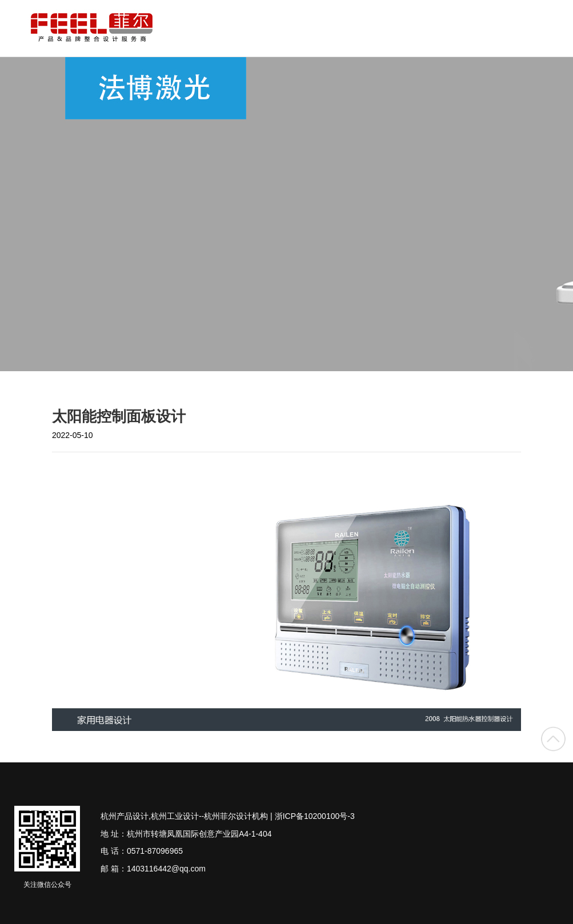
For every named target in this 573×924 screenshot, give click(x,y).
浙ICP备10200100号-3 (315, 816)
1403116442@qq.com (166, 869)
